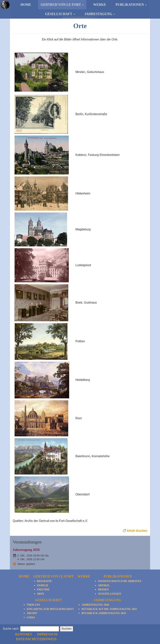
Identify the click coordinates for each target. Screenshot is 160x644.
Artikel (104, 585)
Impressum (115, 628)
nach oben (148, 628)
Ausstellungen (110, 594)
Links (31, 617)
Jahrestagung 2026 (26, 550)
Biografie (44, 581)
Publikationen (131, 5)
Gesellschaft (60, 14)
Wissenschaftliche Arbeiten (120, 581)
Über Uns (33, 605)
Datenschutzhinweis (105, 633)
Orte (41, 594)
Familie (43, 585)
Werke (100, 5)
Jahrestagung (100, 14)
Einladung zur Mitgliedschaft (50, 609)
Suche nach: (11, 633)
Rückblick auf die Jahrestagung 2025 (109, 609)
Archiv (32, 613)
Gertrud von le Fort (62, 5)
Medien (103, 590)
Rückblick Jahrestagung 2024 (104, 613)
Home (26, 5)
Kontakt (93, 628)
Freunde (43, 590)
